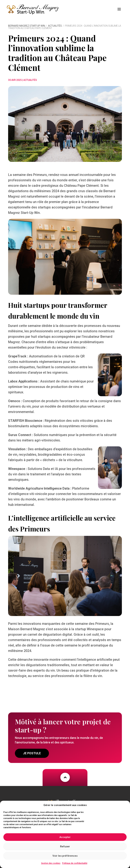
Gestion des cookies (51, 863)
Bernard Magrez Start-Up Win (27, 24)
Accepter (65, 837)
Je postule (32, 751)
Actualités (55, 24)
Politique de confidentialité (75, 863)
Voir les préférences (65, 856)
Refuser (65, 846)
